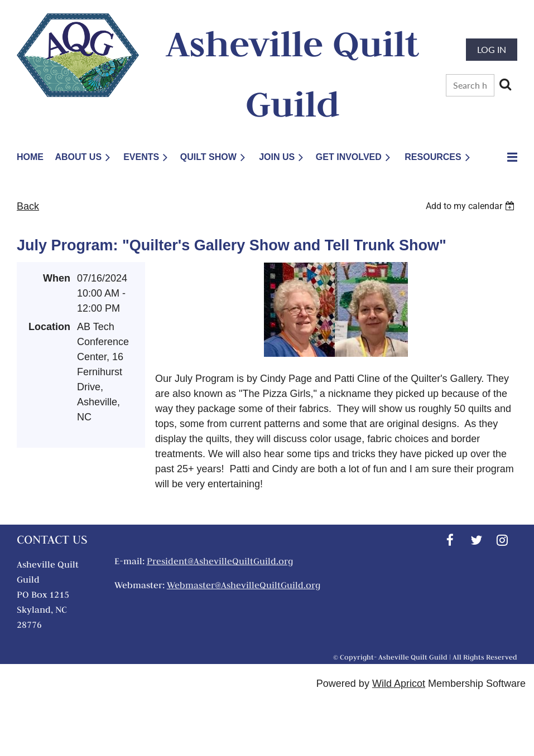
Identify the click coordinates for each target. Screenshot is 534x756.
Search (505, 84)
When (57, 278)
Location (49, 327)
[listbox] (472, 206)
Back (28, 206)
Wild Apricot (399, 684)
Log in (492, 49)
